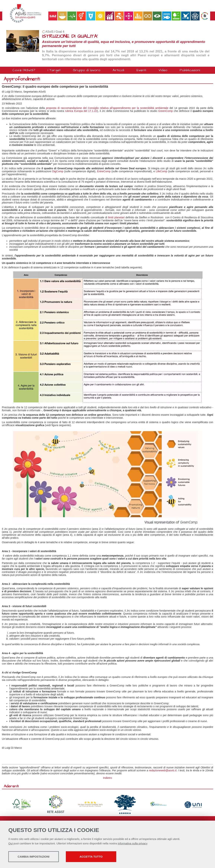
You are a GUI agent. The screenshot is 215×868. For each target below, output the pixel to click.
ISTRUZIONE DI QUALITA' (70, 36)
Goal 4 (60, 32)
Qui (11, 844)
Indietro (107, 778)
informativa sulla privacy (133, 844)
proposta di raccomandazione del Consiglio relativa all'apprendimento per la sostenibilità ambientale (107, 108)
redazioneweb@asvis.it (163, 770)
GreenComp (166, 111)
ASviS (49, 32)
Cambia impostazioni (38, 857)
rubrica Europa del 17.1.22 (81, 111)
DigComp (58, 171)
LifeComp (161, 171)
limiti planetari (116, 217)
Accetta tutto (105, 857)
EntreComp (104, 171)
